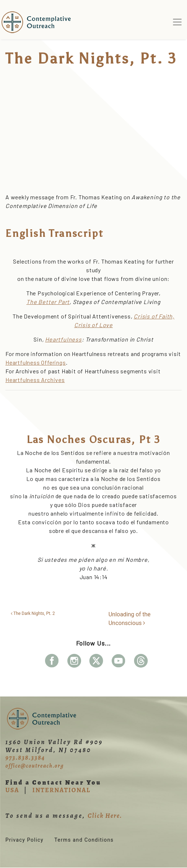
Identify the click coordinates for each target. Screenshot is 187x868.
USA (12, 790)
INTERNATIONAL (61, 790)
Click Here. (105, 816)
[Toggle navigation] (177, 22)
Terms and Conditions (84, 840)
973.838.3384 (25, 758)
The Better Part (48, 302)
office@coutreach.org (35, 766)
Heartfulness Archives (35, 380)
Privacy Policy (25, 840)
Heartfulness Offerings (36, 362)
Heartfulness (63, 339)
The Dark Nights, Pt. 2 (33, 613)
